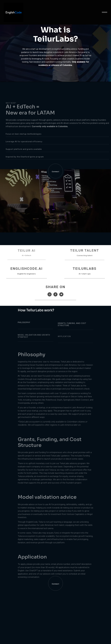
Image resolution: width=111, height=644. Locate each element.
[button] (105, 12)
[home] (14, 12)
